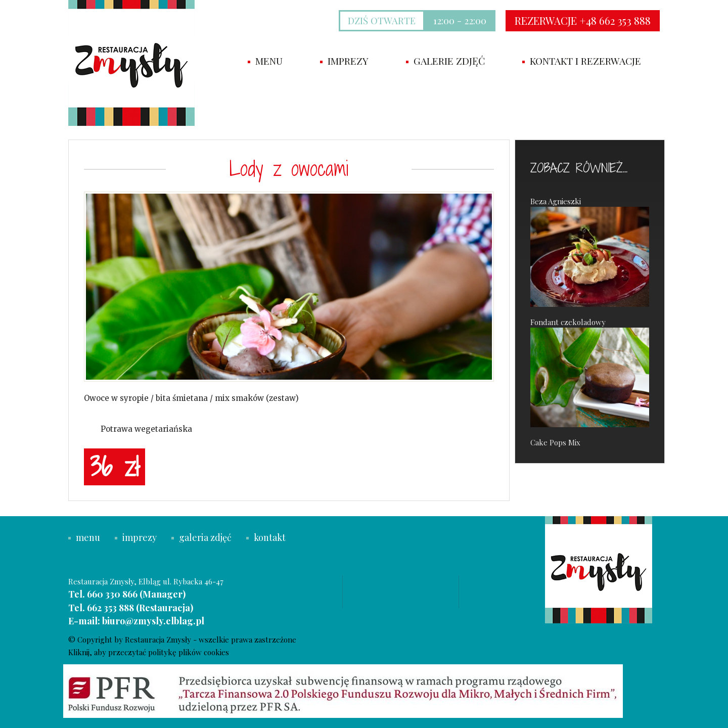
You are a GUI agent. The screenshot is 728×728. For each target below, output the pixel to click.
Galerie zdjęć (445, 61)
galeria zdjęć (201, 537)
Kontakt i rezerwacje (582, 61)
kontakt (266, 537)
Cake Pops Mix (555, 442)
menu (84, 537)
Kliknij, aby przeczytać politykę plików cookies (149, 652)
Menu (265, 61)
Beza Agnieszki (590, 252)
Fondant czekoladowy (590, 372)
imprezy (344, 61)
